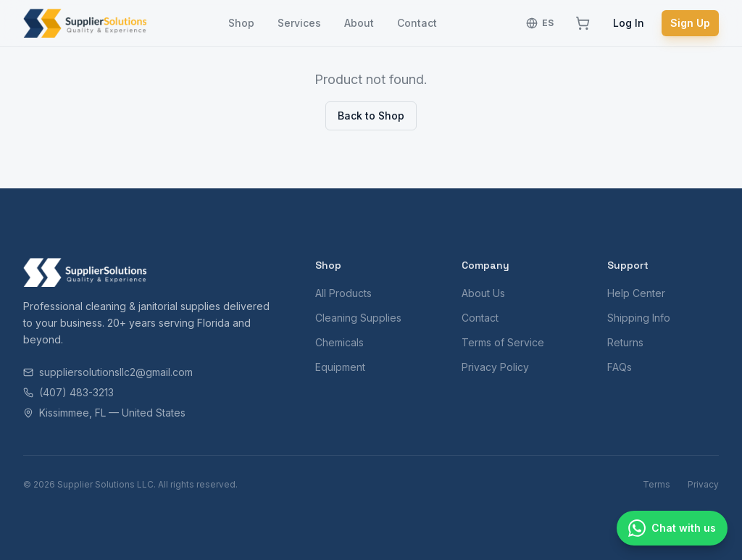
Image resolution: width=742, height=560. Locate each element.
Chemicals (339, 342)
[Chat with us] (672, 528)
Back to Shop (371, 116)
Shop (241, 23)
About (359, 23)
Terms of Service (503, 342)
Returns (625, 342)
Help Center (636, 293)
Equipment (340, 367)
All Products (343, 293)
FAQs (620, 367)
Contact (417, 23)
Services (299, 23)
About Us (483, 293)
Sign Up (690, 23)
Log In (629, 23)
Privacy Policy (495, 367)
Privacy (703, 484)
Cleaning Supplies (358, 318)
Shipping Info (639, 318)
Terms (656, 484)
